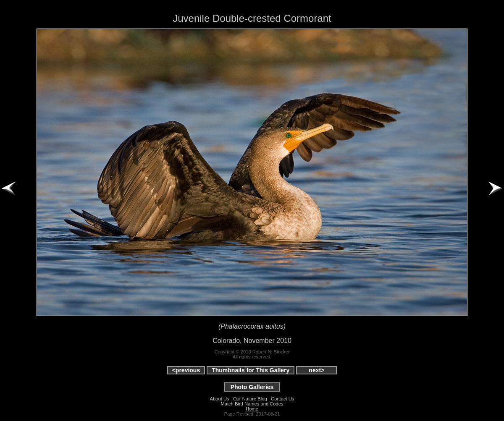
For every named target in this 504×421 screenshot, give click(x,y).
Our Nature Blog (250, 399)
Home (252, 409)
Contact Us (282, 399)
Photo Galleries (252, 387)
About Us (220, 399)
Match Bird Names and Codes (252, 404)
